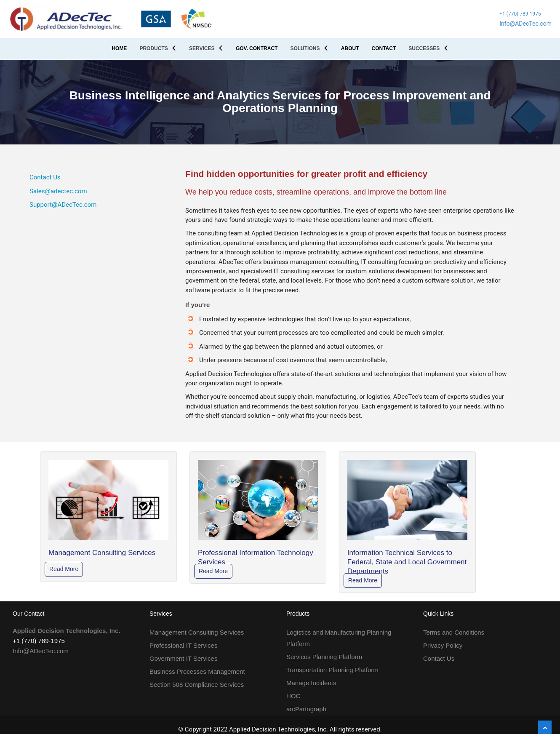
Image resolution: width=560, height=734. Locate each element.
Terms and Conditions (454, 632)
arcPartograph (306, 709)
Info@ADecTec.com (525, 24)
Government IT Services (183, 658)
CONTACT (384, 48)
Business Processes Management (197, 671)
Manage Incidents (311, 683)
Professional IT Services (183, 645)
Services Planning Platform (324, 657)
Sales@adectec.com (58, 191)
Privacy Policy (443, 645)
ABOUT (350, 48)
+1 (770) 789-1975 (520, 14)
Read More (64, 569)
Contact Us (45, 177)
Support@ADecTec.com (63, 205)
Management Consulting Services (197, 632)
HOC (293, 696)
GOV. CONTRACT (257, 48)
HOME (119, 48)
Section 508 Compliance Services (197, 685)
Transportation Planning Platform (332, 670)
